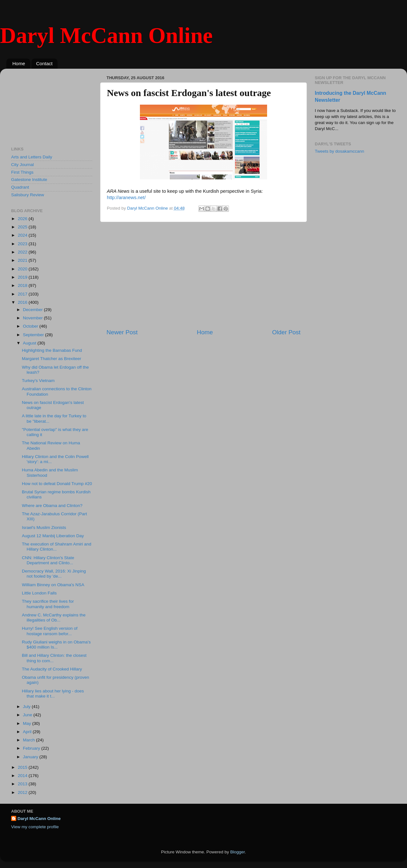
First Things (22, 172)
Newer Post (122, 332)
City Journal (22, 165)
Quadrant (20, 187)
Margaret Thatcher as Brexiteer (52, 359)
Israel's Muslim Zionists (44, 528)
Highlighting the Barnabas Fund (52, 350)
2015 (23, 767)
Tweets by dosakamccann (339, 151)
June (28, 715)
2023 (23, 244)
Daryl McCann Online (106, 35)
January (31, 757)
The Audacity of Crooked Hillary (52, 669)
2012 (23, 792)
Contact (45, 63)
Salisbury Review (28, 195)
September (34, 335)
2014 (23, 776)
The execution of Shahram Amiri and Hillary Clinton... (57, 547)
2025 (23, 227)
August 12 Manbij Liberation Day (53, 536)
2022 (23, 252)
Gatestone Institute (29, 180)
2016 (23, 302)
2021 (23, 260)
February (32, 748)
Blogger (238, 852)
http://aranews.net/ (126, 198)
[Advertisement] (203, 275)
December (33, 310)
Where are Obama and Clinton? (52, 506)
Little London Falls (39, 593)
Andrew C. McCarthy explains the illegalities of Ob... (54, 618)
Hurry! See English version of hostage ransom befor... (50, 631)
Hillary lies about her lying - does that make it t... (53, 694)
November (33, 318)
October (31, 326)
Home (19, 63)
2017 (23, 294)
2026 (23, 219)
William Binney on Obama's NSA (53, 585)
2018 (23, 285)
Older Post (286, 332)
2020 (23, 269)
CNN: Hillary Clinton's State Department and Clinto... (48, 560)
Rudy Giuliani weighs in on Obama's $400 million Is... (56, 645)
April (28, 732)
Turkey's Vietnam (38, 381)
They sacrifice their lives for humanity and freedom (48, 604)
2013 (23, 784)
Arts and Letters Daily (32, 157)
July (27, 707)
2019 (23, 277)
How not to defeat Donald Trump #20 (57, 484)
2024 (23, 235)
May (28, 723)
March (29, 740)
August (30, 343)
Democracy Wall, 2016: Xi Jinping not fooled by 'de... (54, 574)
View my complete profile (35, 827)
